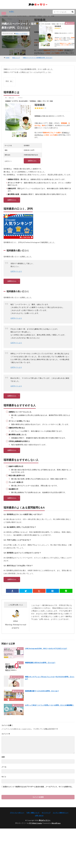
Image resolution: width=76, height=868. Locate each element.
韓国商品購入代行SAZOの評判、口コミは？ (41, 671)
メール (4, 776)
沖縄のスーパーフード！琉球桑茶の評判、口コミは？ (38, 58)
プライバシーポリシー (17, 822)
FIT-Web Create (35, 832)
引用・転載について (33, 822)
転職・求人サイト (19, 700)
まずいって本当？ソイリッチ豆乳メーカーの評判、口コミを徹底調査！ (50, 715)
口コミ (26, 34)
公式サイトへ (32, 162)
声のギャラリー (45, 829)
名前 (3, 766)
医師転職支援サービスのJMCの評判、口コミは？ (43, 700)
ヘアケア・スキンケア (17, 686)
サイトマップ (46, 822)
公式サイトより (16, 275)
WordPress (56, 832)
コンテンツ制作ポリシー (61, 822)
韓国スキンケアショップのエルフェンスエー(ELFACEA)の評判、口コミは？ (50, 687)
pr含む (12, 11)
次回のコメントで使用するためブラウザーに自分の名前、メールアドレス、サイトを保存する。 (38, 795)
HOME (7, 58)
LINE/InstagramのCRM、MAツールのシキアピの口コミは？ (47, 657)
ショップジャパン (19, 714)
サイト (4, 786)
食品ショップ (19, 34)
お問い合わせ (39, 824)
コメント (6, 743)
